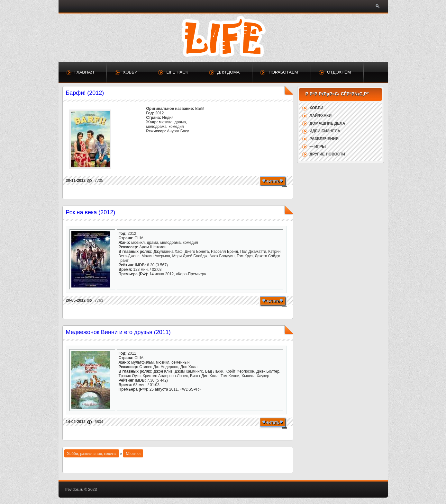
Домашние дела (328, 123)
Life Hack (177, 72)
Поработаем (283, 72)
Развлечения (324, 139)
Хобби (130, 72)
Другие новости (328, 154)
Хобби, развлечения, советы (92, 453)
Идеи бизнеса (325, 131)
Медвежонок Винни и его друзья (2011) (118, 332)
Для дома (229, 72)
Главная (84, 72)
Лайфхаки (321, 116)
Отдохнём (339, 72)
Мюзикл (133, 453)
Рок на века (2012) (91, 212)
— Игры (318, 146)
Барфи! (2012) (85, 93)
